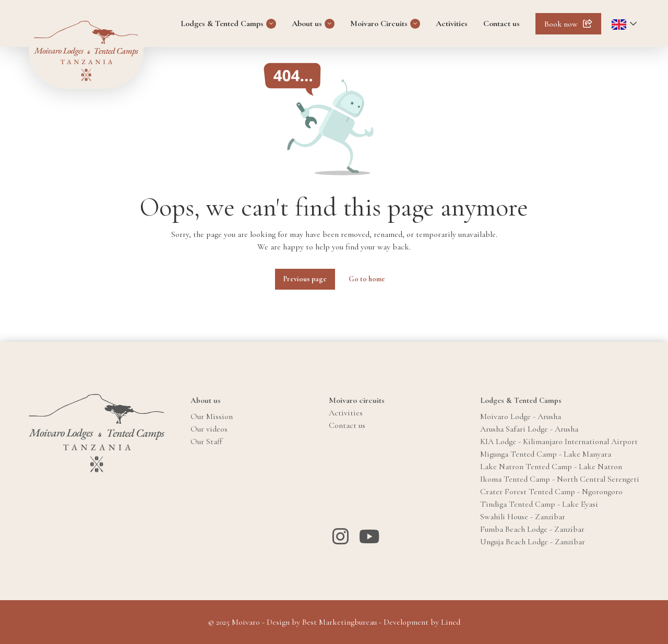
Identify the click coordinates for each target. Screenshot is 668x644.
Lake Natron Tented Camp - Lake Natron (551, 467)
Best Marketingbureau (339, 622)
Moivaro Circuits (379, 23)
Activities (452, 23)
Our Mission (212, 416)
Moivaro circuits (357, 400)
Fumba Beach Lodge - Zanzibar (532, 529)
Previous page (305, 279)
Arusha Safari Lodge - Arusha (529, 429)
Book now (561, 24)
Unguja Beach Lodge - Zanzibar (533, 542)
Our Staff (206, 442)
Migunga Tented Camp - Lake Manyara (546, 454)
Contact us (502, 23)
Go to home (367, 279)
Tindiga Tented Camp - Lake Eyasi (539, 504)
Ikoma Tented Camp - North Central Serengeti (560, 479)
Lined (451, 622)
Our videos (209, 429)
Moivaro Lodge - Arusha (521, 416)
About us (307, 23)
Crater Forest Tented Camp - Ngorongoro (551, 492)
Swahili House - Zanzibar (523, 517)
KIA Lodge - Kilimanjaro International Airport (559, 442)
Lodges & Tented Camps (222, 23)
